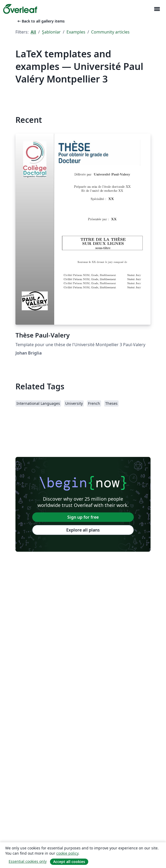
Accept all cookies (69, 862)
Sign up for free (83, 517)
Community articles (110, 32)
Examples (76, 32)
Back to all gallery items (41, 21)
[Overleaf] (20, 9)
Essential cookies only (28, 861)
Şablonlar (51, 32)
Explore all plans (83, 530)
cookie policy (67, 853)
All (33, 32)
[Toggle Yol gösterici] (157, 9)
